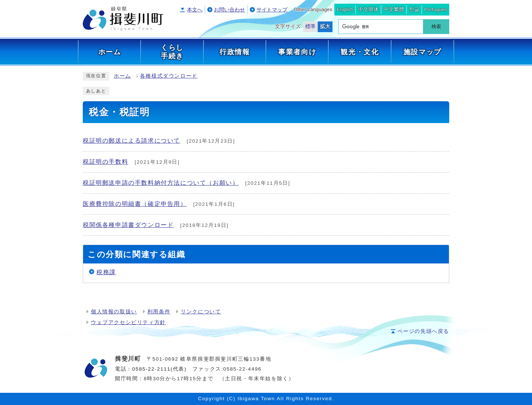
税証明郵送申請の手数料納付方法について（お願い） (161, 183)
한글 (414, 9)
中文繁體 (394, 9)
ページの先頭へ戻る (423, 331)
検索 (436, 26)
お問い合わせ (229, 10)
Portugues (436, 9)
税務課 (106, 272)
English (345, 9)
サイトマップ (272, 10)
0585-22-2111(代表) (159, 369)
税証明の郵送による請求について (132, 141)
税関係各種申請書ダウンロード (128, 225)
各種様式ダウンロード (169, 76)
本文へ (195, 10)
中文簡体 (368, 9)
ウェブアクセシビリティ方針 (128, 322)
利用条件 (159, 312)
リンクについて (201, 312)
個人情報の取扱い (114, 312)
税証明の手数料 (105, 162)
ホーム (122, 76)
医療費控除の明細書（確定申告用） (135, 204)
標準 (310, 26)
